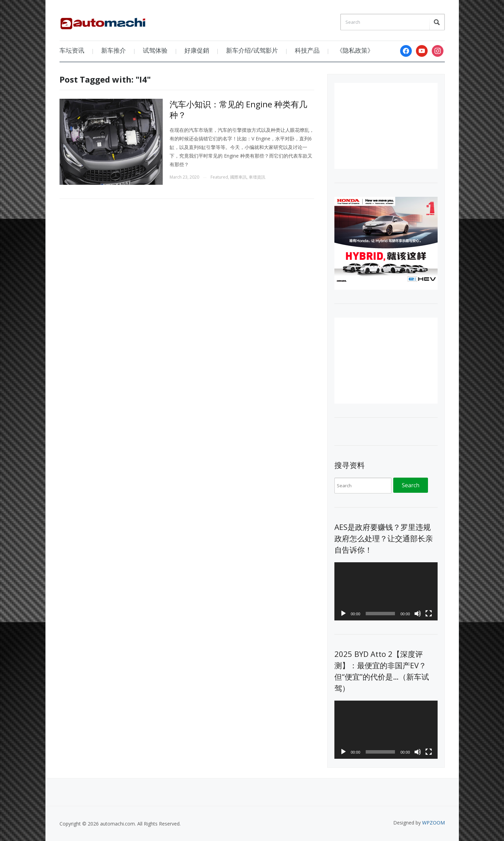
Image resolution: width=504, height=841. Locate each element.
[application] (386, 591)
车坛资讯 (72, 50)
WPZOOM (433, 823)
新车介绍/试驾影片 (252, 50)
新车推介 (114, 50)
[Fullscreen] (429, 614)
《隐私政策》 (355, 50)
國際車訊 (238, 177)
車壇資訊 (257, 177)
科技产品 (307, 50)
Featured (219, 177)
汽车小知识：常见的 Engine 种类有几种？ (238, 109)
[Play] (343, 614)
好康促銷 (197, 50)
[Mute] (418, 614)
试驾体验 (155, 50)
